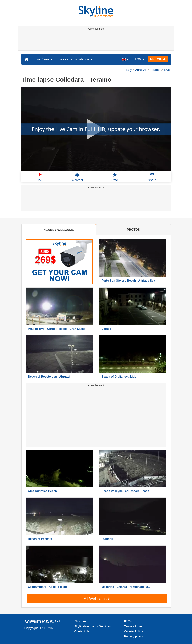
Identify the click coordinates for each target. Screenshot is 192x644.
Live (167, 70)
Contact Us (82, 631)
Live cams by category (76, 59)
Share (152, 177)
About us (80, 621)
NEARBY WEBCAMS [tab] (59, 230)
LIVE (40, 177)
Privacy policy (134, 636)
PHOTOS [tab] (133, 229)
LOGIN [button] (140, 59)
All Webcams (97, 599)
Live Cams (44, 59)
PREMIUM (158, 59)
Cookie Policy (134, 631)
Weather (77, 177)
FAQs (128, 621)
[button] (125, 59)
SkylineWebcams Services (93, 626)
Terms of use (133, 626)
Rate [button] (115, 177)
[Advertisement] (95, 41)
